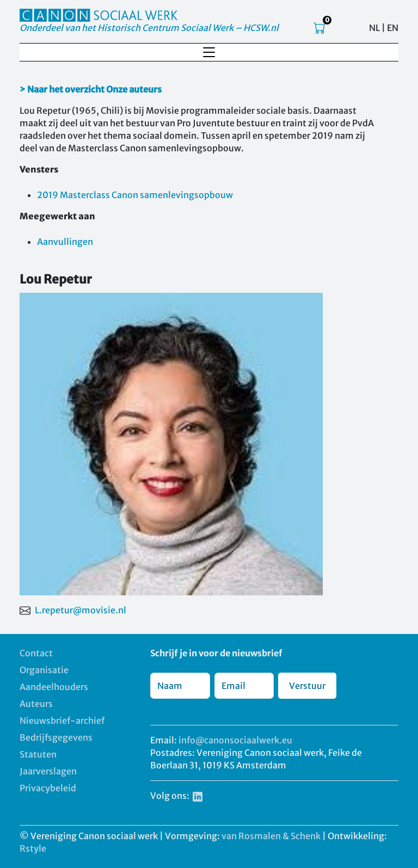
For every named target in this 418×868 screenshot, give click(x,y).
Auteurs (36, 704)
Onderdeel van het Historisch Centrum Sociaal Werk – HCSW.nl (149, 28)
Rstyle (33, 848)
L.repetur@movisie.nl (81, 610)
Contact (36, 653)
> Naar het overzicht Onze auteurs (91, 89)
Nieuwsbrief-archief (62, 721)
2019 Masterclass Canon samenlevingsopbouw (135, 195)
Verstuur (307, 686)
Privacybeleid (48, 788)
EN (393, 28)
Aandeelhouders (54, 687)
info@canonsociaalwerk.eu (235, 740)
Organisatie (44, 670)
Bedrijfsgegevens (56, 737)
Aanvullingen (65, 242)
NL (374, 28)
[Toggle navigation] (209, 52)
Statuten (38, 754)
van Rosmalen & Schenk (271, 836)
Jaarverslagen (48, 771)
